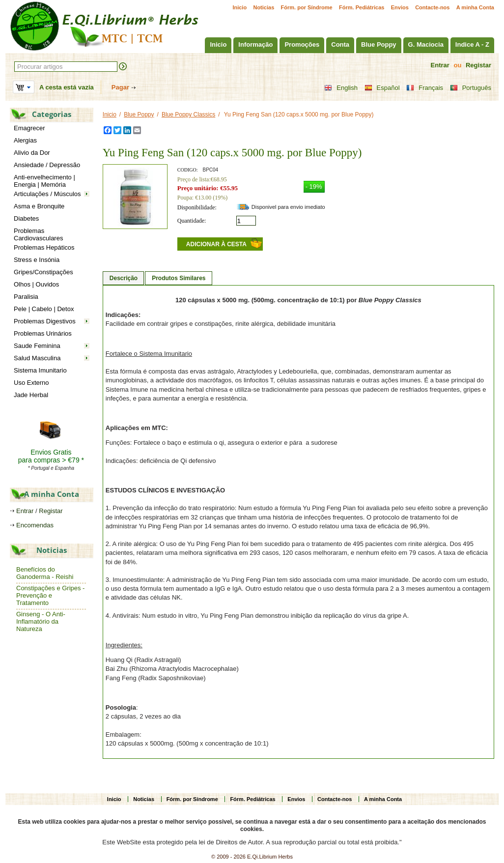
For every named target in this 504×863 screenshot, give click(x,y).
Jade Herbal (31, 395)
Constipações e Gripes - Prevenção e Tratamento (50, 595)
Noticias (264, 7)
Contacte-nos (432, 7)
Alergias (25, 140)
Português (471, 88)
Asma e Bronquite (39, 206)
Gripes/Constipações (43, 272)
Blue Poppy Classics (188, 115)
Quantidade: (192, 221)
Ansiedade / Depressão (47, 165)
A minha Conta (475, 7)
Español (382, 88)
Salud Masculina (37, 358)
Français (425, 88)
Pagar (120, 87)
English (341, 88)
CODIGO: (188, 170)
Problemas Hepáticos (44, 247)
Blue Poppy (379, 44)
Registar (478, 65)
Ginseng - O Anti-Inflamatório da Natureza (41, 621)
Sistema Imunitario (40, 370)
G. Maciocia (426, 44)
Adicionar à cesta (216, 244)
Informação (255, 44)
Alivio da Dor (32, 153)
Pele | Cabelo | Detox (44, 309)
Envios (400, 7)
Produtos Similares (179, 278)
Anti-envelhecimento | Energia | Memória (44, 181)
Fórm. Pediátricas (362, 7)
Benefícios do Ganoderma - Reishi (45, 573)
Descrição (124, 278)
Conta (340, 44)
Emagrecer (29, 128)
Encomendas (35, 525)
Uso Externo (31, 383)
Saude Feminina (37, 346)
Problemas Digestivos (45, 321)
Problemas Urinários (43, 333)
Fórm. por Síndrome (307, 7)
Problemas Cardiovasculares (38, 234)
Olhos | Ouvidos (36, 284)
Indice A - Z (472, 44)
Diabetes (26, 218)
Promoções (302, 44)
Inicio (239, 7)
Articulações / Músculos (47, 194)
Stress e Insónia (37, 260)
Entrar (440, 65)
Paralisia (26, 297)
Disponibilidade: (197, 207)
